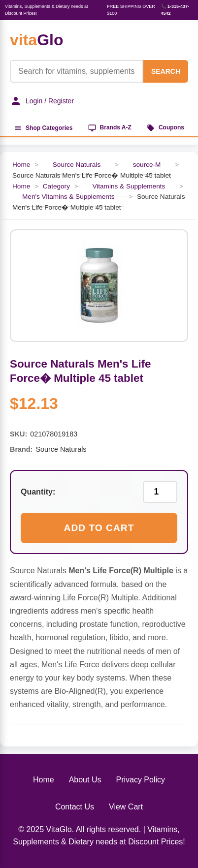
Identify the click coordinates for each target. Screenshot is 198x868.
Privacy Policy (140, 780)
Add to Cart (99, 528)
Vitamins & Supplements (129, 186)
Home (21, 165)
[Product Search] (77, 71)
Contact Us (75, 807)
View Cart (126, 807)
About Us (85, 780)
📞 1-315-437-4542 (175, 10)
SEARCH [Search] (166, 71)
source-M (147, 165)
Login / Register (42, 101)
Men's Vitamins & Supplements (68, 197)
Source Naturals (77, 165)
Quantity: (38, 492)
